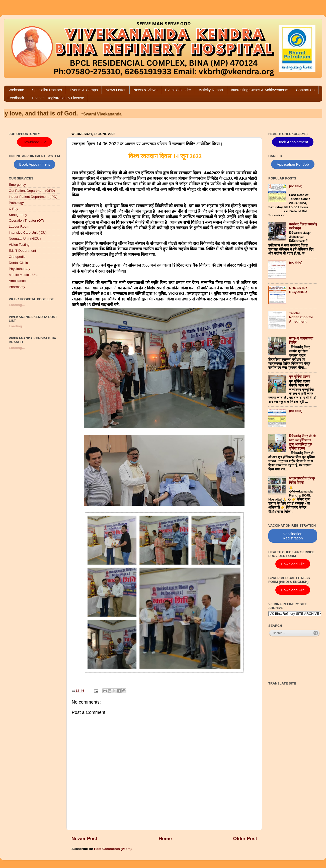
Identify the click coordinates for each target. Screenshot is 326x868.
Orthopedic (17, 257)
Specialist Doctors (47, 90)
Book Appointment (35, 164)
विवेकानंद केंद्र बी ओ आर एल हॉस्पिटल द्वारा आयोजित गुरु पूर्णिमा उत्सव (302, 442)
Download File (34, 142)
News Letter (116, 90)
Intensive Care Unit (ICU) (28, 233)
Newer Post (84, 839)
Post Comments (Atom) (113, 849)
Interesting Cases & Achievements (260, 90)
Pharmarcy (17, 287)
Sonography (18, 215)
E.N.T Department (22, 251)
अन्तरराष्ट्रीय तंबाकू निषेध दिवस (302, 480)
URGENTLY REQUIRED (298, 290)
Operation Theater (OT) (26, 221)
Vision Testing (19, 245)
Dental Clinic (18, 263)
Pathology (16, 203)
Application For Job (293, 164)
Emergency (17, 185)
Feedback (16, 98)
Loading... (17, 305)
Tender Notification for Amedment (301, 317)
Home (165, 839)
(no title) (296, 186)
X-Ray (14, 209)
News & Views (145, 90)
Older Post (245, 839)
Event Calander (178, 90)
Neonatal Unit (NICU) (25, 239)
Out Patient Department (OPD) (32, 191)
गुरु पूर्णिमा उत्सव (300, 377)
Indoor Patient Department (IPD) (33, 197)
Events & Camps (84, 90)
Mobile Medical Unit (24, 275)
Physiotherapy (20, 269)
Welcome (16, 90)
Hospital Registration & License (58, 98)
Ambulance (17, 281)
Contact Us (305, 90)
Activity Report (211, 90)
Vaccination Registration (293, 536)
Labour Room (19, 227)
